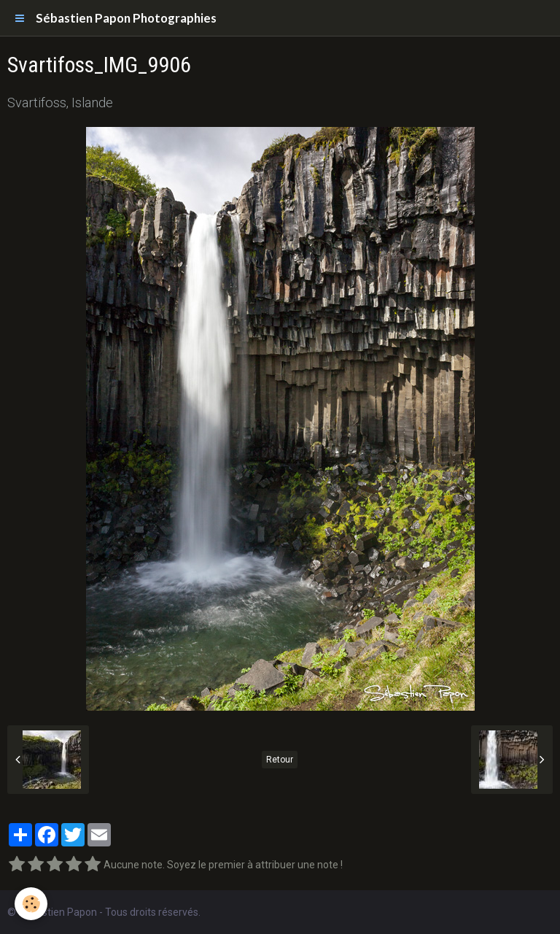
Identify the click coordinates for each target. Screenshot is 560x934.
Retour (280, 760)
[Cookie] (31, 904)
